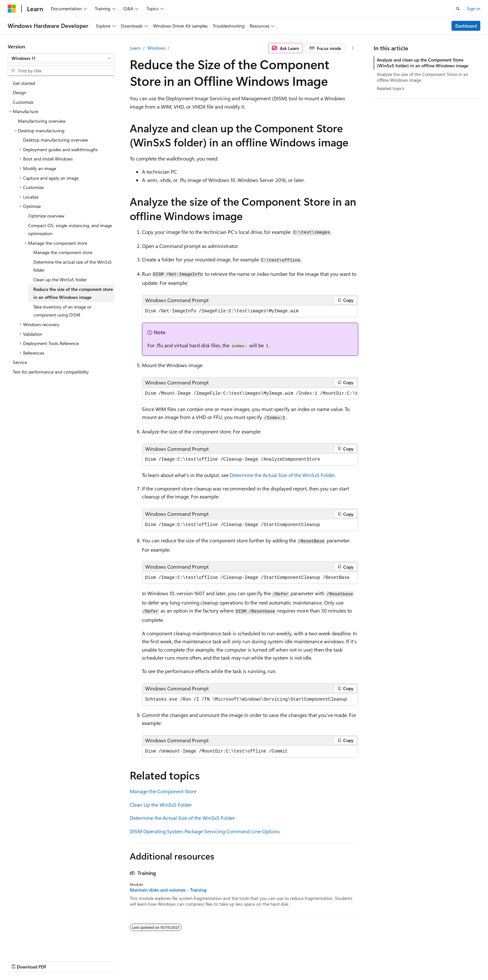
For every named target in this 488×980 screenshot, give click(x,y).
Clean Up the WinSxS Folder (161, 805)
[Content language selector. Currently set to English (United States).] (37, 960)
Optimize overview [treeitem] (46, 216)
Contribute (332, 960)
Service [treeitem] (20, 362)
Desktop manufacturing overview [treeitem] (56, 140)
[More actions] (353, 48)
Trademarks (421, 960)
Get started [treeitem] (24, 83)
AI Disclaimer (238, 960)
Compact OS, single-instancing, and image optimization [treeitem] (70, 230)
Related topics (391, 88)
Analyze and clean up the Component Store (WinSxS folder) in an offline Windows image (422, 63)
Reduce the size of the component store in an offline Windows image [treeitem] (73, 293)
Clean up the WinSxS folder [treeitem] (60, 280)
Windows (156, 48)
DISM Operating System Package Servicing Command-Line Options (205, 831)
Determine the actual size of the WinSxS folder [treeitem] (73, 266)
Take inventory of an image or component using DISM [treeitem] (62, 311)
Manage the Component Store (163, 791)
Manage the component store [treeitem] (63, 252)
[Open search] (458, 9)
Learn (135, 48)
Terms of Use (390, 960)
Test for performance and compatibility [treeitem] (51, 372)
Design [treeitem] (20, 92)
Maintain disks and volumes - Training (168, 890)
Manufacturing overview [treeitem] (42, 121)
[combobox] (61, 58)
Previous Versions (276, 960)
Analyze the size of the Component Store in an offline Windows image (422, 77)
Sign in (474, 8)
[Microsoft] (12, 9)
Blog (305, 960)
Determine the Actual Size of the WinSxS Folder (282, 475)
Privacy (358, 960)
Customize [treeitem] (23, 102)
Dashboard (466, 26)
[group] (250, 394)
